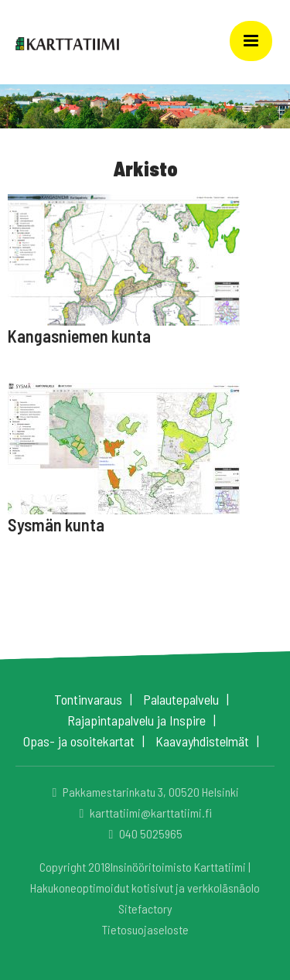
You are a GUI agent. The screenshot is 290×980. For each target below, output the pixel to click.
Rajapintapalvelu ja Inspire (136, 720)
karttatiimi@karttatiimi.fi (144, 813)
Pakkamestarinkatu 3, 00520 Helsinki (144, 792)
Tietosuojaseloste (145, 929)
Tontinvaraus (88, 699)
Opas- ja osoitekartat (79, 741)
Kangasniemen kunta (79, 336)
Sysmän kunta (56, 524)
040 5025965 (144, 833)
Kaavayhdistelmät (202, 741)
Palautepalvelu (181, 699)
